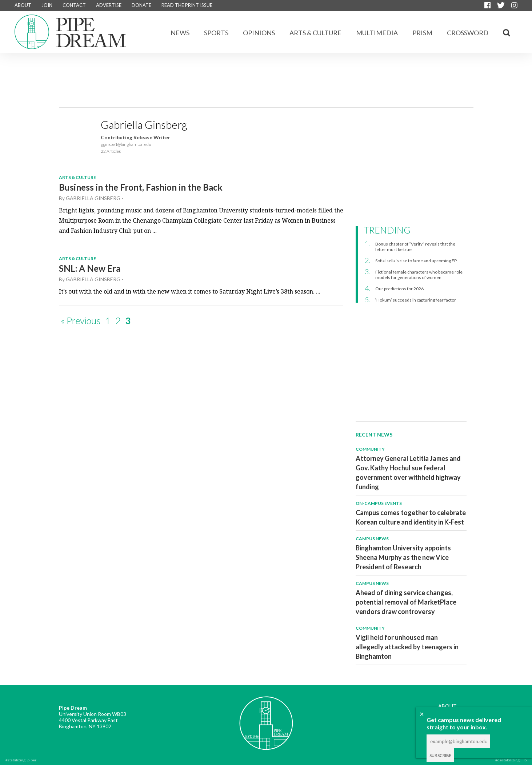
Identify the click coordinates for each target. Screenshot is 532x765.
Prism (422, 33)
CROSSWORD (468, 33)
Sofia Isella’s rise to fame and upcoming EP (416, 261)
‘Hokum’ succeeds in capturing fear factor (416, 300)
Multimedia (377, 33)
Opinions (259, 33)
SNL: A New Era (90, 268)
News (180, 33)
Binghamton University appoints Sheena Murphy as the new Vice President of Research (403, 557)
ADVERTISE (109, 5)
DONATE (141, 5)
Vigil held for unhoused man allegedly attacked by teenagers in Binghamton (407, 647)
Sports (216, 33)
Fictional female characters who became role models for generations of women (419, 275)
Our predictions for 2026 (399, 289)
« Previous (81, 320)
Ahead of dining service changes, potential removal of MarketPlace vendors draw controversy (406, 602)
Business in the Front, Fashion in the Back (141, 187)
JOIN (47, 5)
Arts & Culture (315, 33)
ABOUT (23, 5)
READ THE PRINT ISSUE (187, 5)
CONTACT (74, 5)
